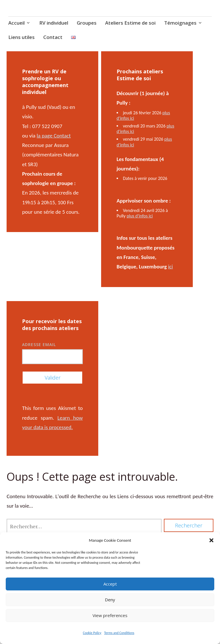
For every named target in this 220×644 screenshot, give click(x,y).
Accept (110, 584)
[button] (211, 540)
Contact (53, 37)
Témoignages (180, 23)
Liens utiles (21, 37)
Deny (110, 600)
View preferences (110, 615)
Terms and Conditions (119, 633)
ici (171, 267)
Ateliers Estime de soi (130, 23)
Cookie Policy (92, 633)
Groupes (87, 23)
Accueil (16, 23)
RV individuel (54, 23)
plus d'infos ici (140, 216)
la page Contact (54, 136)
